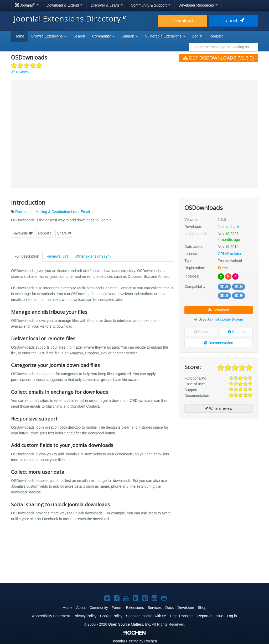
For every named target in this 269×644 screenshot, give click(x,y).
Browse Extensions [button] (49, 36)
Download (183, 21)
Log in (197, 36)
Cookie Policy (111, 616)
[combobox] (223, 47)
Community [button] (103, 36)
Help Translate (182, 616)
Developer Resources (198, 5)
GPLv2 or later (230, 254)
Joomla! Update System (225, 319)
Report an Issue (210, 616)
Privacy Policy (85, 616)
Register (216, 36)
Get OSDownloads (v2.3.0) (219, 58)
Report (45, 233)
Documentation (218, 343)
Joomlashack (229, 227)
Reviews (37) (57, 256)
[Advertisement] (219, 456)
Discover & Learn (107, 5)
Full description (27, 256)
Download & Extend (65, 5)
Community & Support (151, 5)
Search (79, 36)
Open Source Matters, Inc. (130, 624)
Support (236, 332)
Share (64, 233)
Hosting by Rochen (134, 641)
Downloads (24, 212)
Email (85, 212)
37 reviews (20, 72)
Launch (234, 21)
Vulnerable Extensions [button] (165, 36)
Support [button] (130, 36)
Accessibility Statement (51, 616)
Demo (201, 332)
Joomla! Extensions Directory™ (70, 18)
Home (19, 36)
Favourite (23, 233)
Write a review (219, 408)
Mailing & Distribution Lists (57, 212)
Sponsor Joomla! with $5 (146, 616)
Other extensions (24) (93, 256)
